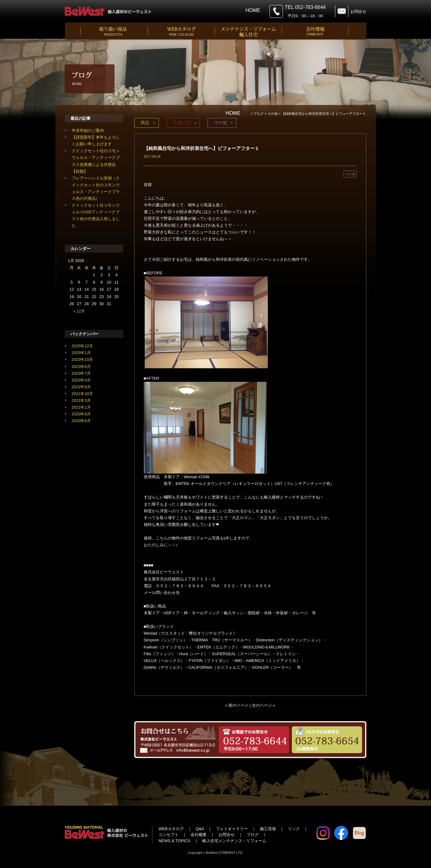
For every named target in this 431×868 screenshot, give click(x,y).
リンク (294, 829)
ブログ (253, 835)
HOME (253, 10)
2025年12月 (82, 346)
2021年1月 (81, 407)
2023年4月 (81, 380)
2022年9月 (81, 387)
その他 (220, 123)
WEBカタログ (171, 829)
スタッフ (182, 123)
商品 (145, 123)
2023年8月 (81, 367)
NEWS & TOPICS (174, 841)
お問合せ (358, 12)
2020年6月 (81, 421)
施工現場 (268, 829)
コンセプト (169, 835)
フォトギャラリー (232, 829)
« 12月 (79, 311)
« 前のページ (237, 705)
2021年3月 (81, 400)
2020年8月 (81, 414)
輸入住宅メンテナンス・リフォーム (234, 841)
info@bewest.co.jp (200, 593)
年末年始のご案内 (88, 130)
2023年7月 (81, 373)
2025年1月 (81, 353)
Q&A (200, 829)
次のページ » (264, 705)
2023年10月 (82, 359)
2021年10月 (82, 394)
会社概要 (199, 835)
